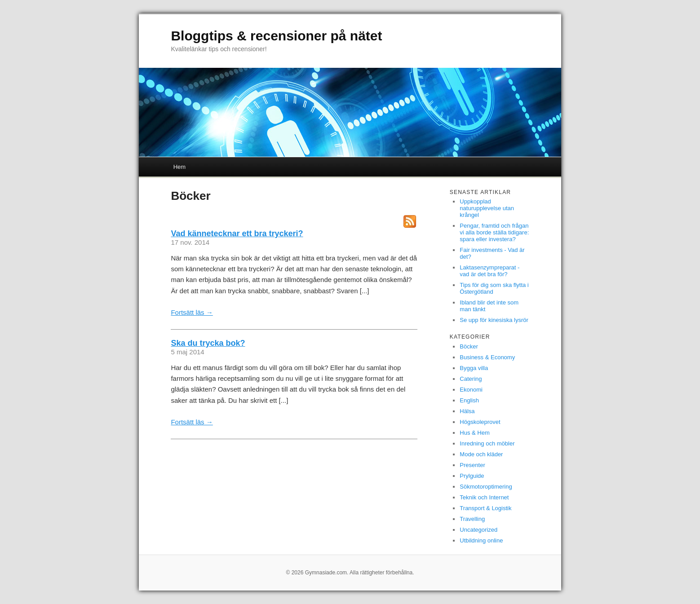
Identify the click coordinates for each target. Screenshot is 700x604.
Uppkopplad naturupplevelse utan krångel (487, 208)
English (469, 400)
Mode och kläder (481, 454)
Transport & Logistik (485, 508)
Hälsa (467, 411)
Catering (471, 379)
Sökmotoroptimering (486, 487)
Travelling (472, 519)
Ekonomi (471, 390)
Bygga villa (474, 368)
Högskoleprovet (480, 422)
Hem (179, 167)
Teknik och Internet (484, 497)
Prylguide (472, 476)
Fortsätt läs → (192, 312)
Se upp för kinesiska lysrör (494, 320)
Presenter (472, 465)
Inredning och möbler (487, 443)
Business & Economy (487, 357)
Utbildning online (481, 540)
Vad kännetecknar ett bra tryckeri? (237, 234)
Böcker (469, 346)
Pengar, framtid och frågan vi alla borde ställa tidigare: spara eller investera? (494, 232)
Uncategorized (478, 530)
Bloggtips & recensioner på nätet (276, 36)
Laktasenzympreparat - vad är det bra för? (490, 271)
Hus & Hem (474, 433)
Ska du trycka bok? (208, 343)
